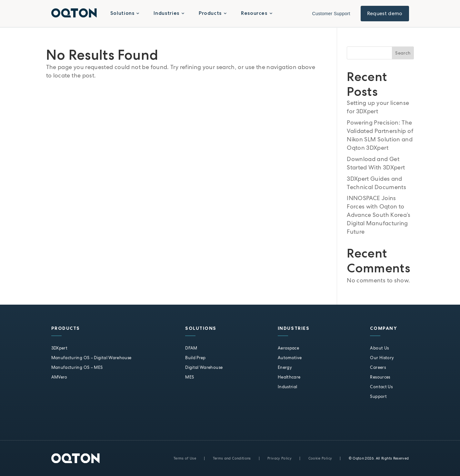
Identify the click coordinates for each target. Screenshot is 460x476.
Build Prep (195, 358)
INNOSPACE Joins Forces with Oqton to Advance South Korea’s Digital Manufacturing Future (379, 215)
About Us (379, 348)
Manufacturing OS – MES (77, 367)
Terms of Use (185, 458)
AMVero (59, 377)
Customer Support (331, 14)
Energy (285, 367)
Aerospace (288, 348)
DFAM (191, 348)
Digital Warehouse (204, 367)
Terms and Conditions (232, 458)
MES (190, 377)
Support (378, 396)
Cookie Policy (320, 458)
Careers (378, 367)
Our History (382, 358)
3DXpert (60, 348)
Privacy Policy (280, 458)
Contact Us (381, 387)
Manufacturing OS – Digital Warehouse (91, 358)
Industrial (288, 387)
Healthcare (289, 377)
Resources (380, 377)
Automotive (290, 358)
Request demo (385, 13)
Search (403, 53)
